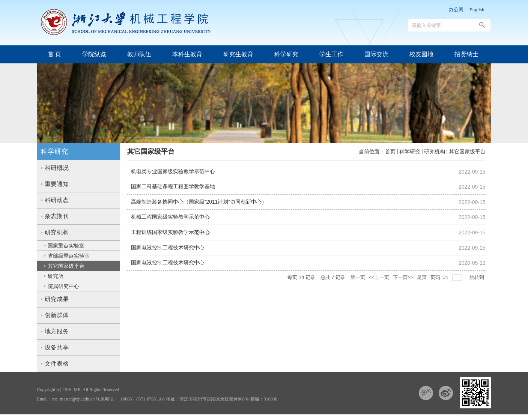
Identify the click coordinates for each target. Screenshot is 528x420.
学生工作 (331, 54)
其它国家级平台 (467, 151)
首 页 (54, 54)
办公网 (456, 10)
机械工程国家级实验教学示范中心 (170, 217)
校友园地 (421, 54)
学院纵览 (94, 54)
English (477, 10)
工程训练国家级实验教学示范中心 (170, 232)
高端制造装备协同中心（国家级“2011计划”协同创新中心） (199, 202)
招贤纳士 (466, 54)
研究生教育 (238, 54)
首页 (390, 151)
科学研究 (286, 54)
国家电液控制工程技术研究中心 (168, 247)
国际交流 (376, 54)
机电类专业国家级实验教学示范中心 (173, 171)
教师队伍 (139, 54)
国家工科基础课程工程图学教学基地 (173, 186)
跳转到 (478, 277)
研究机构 (435, 151)
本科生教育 (187, 54)
